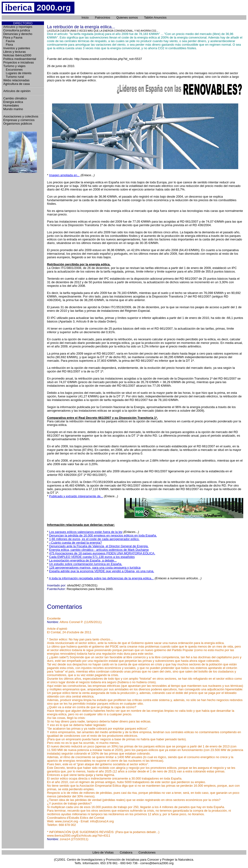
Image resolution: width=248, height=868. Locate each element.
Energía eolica (13, 102)
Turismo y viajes (14, 66)
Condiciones (147, 852)
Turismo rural (14, 77)
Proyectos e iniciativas (19, 62)
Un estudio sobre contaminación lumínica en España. (86, 564)
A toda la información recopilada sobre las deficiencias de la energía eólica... (101, 578)
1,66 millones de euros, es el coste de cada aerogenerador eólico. (94, 539)
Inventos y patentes (17, 48)
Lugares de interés (17, 73)
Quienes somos (127, 17)
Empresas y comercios (19, 120)
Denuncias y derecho (18, 34)
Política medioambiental (20, 59)
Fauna (9, 41)
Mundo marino (13, 109)
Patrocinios (102, 17)
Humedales (11, 105)
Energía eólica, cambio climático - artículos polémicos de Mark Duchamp (99, 550)
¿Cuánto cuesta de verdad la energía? (76, 543)
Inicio (85, 17)
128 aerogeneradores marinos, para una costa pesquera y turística (95, 568)
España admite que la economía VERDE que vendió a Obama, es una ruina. (102, 571)
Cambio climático (15, 98)
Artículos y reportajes (18, 27)
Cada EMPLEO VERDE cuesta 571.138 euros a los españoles (92, 557)
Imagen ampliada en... (65, 175)
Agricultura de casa (17, 84)
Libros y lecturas (15, 52)
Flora (8, 45)
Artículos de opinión (17, 91)
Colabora (126, 852)
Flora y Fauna (13, 37)
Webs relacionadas (16, 80)
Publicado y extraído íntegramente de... (76, 496)
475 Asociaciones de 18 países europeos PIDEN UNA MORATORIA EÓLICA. (102, 553)
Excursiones (13, 70)
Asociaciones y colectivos (21, 116)
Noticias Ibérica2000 (17, 55)
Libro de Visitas (103, 852)
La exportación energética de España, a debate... (83, 560)
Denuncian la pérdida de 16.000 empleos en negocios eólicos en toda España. (103, 535)
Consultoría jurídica (17, 30)
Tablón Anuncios (155, 17)
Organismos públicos (18, 124)
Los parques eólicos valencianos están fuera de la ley (86, 532)
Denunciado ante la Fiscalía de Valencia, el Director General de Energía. (99, 546)
